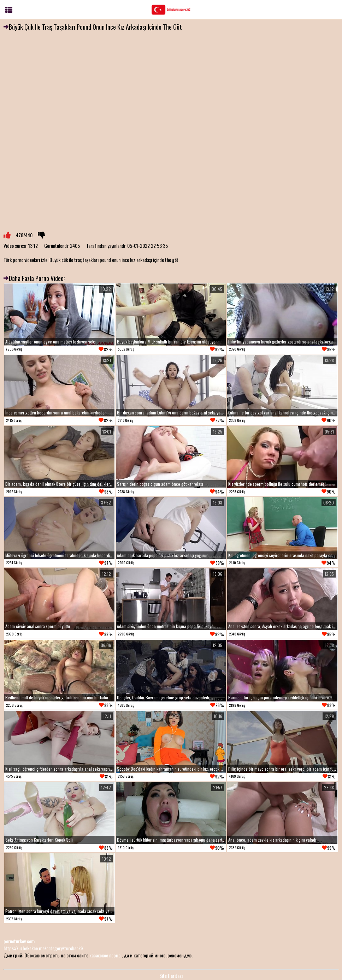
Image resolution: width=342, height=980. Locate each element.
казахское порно (105, 955)
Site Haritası (171, 976)
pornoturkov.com (19, 941)
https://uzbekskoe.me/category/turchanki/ (43, 948)
